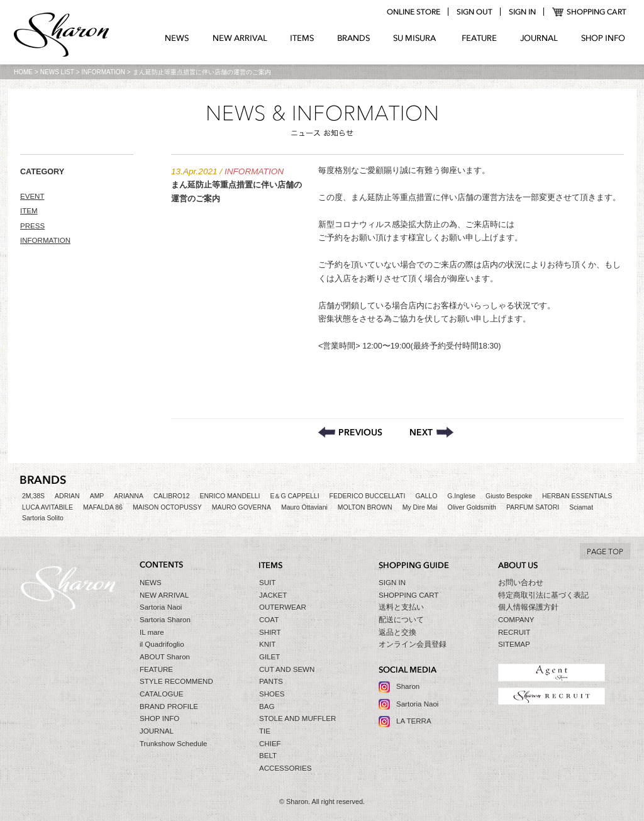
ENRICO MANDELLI (230, 496)
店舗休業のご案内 (350, 432)
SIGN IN (392, 583)
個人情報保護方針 (528, 607)
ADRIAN (67, 496)
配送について (401, 620)
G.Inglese (461, 496)
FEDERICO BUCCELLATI (368, 496)
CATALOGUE (162, 694)
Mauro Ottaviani (304, 507)
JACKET (273, 595)
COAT (269, 620)
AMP (97, 496)
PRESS (32, 226)
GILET (269, 657)
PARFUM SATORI (533, 507)
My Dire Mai (420, 507)
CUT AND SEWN (287, 669)
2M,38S (33, 496)
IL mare (152, 632)
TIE (265, 731)
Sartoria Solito (43, 518)
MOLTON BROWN (365, 507)
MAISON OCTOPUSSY (167, 507)
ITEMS (302, 38)
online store (413, 12)
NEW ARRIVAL (240, 38)
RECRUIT (514, 632)
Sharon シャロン (62, 36)
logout (474, 12)
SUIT (267, 583)
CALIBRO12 (172, 496)
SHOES (272, 694)
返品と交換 (397, 632)
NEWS (177, 38)
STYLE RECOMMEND (176, 681)
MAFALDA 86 (103, 507)
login (522, 12)
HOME (23, 72)
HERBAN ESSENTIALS (577, 496)
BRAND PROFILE (169, 707)
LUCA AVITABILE (47, 507)
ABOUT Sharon (165, 657)
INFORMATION (103, 72)
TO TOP (605, 551)
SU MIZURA (416, 38)
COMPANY (516, 620)
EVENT (32, 196)
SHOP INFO (603, 38)
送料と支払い (401, 607)
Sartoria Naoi (161, 607)
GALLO (426, 496)
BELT (268, 756)
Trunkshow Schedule (173, 744)
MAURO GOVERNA (241, 507)
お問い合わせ (521, 583)
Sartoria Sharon (165, 620)
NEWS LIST (57, 72)
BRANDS (354, 38)
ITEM (29, 211)
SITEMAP (514, 644)
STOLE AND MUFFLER (297, 718)
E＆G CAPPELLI (294, 496)
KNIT (267, 644)
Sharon (408, 686)
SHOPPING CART (590, 12)
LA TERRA (414, 721)
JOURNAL (539, 38)
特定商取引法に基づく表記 (543, 595)
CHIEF (270, 744)
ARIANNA (129, 496)
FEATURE (479, 38)
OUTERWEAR (283, 607)
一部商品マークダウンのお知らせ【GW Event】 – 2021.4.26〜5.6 (432, 432)
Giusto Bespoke (509, 496)
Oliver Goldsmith (472, 507)
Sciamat (581, 507)
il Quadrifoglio (162, 644)
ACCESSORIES (285, 768)
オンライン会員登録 (413, 644)
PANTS (271, 681)
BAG (267, 707)
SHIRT (270, 632)
